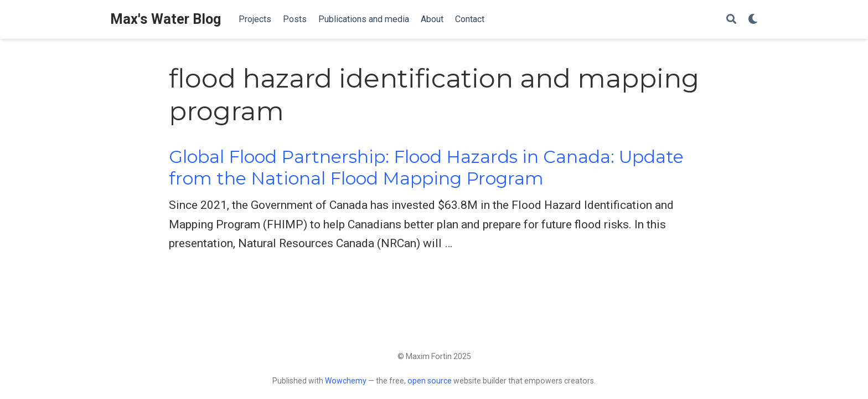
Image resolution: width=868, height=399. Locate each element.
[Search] (731, 20)
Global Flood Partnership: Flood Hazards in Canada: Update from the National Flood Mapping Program (426, 168)
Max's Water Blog (166, 19)
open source (430, 381)
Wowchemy (346, 381)
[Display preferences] (753, 20)
